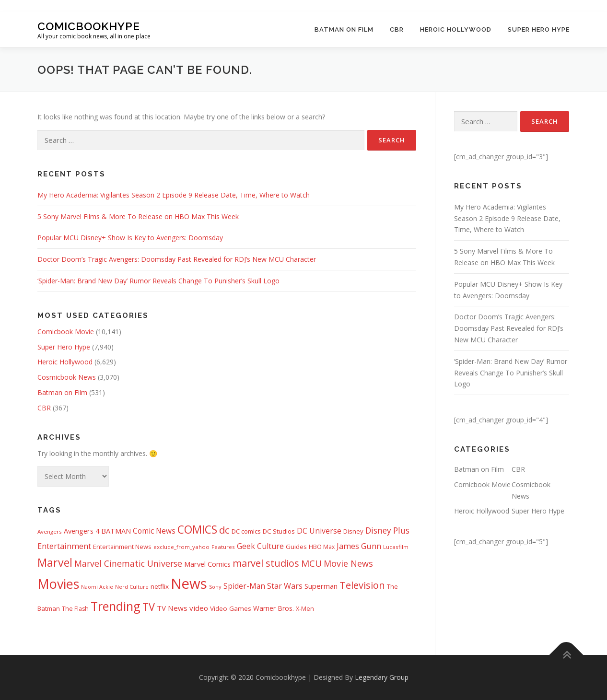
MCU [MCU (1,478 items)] (311, 563)
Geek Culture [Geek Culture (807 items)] (260, 546)
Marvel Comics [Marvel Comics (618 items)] (207, 564)
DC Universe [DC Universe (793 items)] (319, 531)
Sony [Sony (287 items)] (215, 587)
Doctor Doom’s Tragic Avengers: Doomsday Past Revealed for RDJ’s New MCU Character (177, 259)
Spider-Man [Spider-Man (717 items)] (244, 586)
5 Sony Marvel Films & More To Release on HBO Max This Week (138, 216)
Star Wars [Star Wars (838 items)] (285, 586)
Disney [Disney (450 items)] (353, 531)
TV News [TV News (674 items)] (172, 608)
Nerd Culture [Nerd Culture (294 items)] (132, 587)
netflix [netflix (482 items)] (160, 586)
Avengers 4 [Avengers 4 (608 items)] (82, 531)
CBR (397, 29)
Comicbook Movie (66, 332)
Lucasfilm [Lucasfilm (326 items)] (396, 547)
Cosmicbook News (67, 377)
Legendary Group (382, 677)
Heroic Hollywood (456, 29)
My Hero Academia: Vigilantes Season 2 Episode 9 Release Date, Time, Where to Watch (174, 195)
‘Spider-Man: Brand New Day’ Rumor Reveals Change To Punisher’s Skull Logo (158, 281)
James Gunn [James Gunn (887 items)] (359, 546)
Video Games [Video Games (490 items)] (231, 608)
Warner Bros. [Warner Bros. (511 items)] (274, 608)
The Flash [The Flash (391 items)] (75, 609)
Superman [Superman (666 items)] (321, 586)
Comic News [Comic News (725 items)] (154, 531)
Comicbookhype (89, 26)
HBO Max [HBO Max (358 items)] (322, 547)
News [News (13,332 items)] (189, 583)
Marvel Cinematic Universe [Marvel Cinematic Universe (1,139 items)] (128, 563)
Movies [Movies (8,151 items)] (58, 584)
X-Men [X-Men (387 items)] (305, 609)
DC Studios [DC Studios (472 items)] (279, 531)
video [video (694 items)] (199, 608)
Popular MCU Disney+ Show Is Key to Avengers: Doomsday (130, 238)
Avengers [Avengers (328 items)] (50, 531)
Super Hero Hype (539, 29)
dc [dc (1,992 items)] (224, 530)
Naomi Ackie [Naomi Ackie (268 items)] (97, 587)
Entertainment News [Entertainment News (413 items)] (122, 547)
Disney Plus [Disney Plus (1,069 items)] (387, 531)
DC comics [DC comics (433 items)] (246, 531)
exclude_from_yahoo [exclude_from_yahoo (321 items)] (181, 547)
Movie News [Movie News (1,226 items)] (348, 563)
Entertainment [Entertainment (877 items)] (64, 546)
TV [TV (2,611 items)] (149, 607)
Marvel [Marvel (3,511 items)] (55, 562)
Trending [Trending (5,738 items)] (116, 606)
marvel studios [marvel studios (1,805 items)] (266, 563)
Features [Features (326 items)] (223, 547)
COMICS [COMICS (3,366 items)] (197, 530)
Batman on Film (344, 29)
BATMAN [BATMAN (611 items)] (116, 531)
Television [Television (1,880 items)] (362, 585)
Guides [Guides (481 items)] (296, 547)
